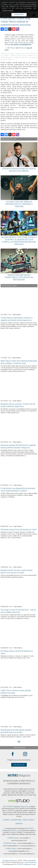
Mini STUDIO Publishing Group (25, 864)
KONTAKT (19, 824)
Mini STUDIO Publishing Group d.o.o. (16, 807)
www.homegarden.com (18, 851)
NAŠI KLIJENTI (28, 820)
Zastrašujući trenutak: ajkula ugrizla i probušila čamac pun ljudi (16, 731)
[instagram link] (25, 754)
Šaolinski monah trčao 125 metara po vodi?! (19, 529)
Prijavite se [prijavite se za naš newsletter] (19, 765)
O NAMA (6, 820)
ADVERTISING (16, 820)
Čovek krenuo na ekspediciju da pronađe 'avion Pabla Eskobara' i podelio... (18, 489)
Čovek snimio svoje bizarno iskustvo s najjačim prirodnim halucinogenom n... (17, 319)
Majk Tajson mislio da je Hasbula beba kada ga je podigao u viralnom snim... (19, 362)
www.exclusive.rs (28, 846)
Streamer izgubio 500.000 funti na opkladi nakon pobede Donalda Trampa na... (18, 446)
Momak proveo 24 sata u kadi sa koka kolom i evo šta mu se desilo (17, 571)
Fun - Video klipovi (15, 315)
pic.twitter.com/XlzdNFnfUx (21, 45)
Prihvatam (19, 15)
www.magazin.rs (26, 843)
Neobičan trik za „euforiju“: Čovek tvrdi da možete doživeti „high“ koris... (18, 405)
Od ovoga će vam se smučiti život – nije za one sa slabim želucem (18, 611)
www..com (19, 840)
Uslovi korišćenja (31, 862)
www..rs (25, 838)
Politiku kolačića (8, 10)
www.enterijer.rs (24, 849)
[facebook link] (13, 754)
